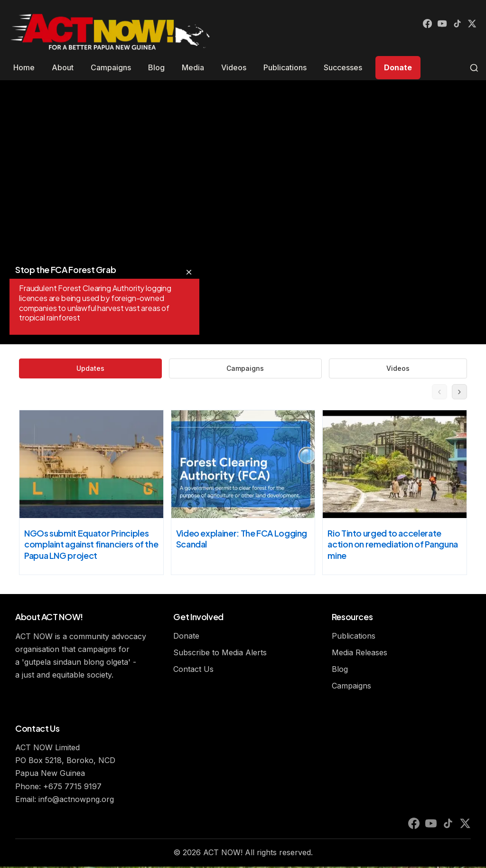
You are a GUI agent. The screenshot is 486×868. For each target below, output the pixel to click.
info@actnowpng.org (76, 801)
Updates (183, 369)
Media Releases (360, 654)
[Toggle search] (474, 68)
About (63, 67)
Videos (234, 67)
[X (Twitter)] (471, 25)
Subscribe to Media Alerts (220, 654)
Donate (398, 67)
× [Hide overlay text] (189, 272)
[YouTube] (437, 25)
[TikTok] (454, 25)
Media (193, 67)
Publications (285, 67)
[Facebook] (420, 25)
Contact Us (193, 671)
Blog (156, 67)
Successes (343, 67)
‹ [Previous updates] (437, 393)
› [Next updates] (459, 393)
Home (24, 67)
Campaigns (111, 67)
